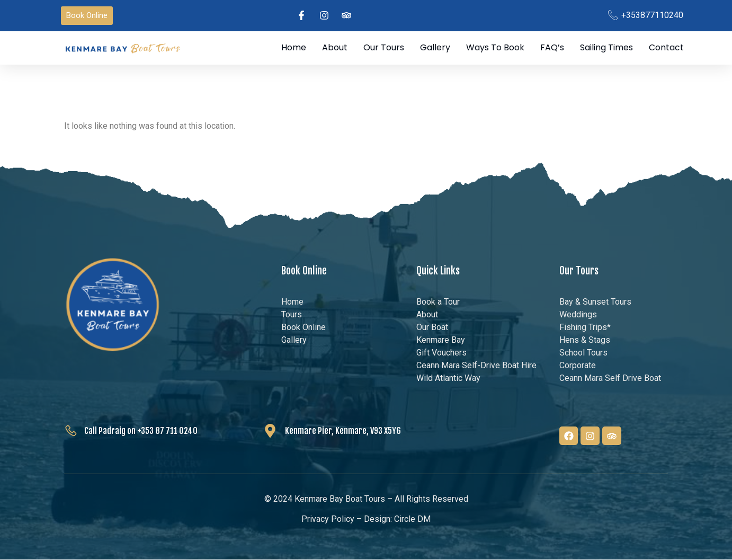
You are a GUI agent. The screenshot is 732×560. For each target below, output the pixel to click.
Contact (666, 48)
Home (294, 48)
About (335, 48)
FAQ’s (552, 48)
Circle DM (412, 519)
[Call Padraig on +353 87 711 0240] (71, 431)
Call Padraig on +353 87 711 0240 (141, 431)
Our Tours (384, 48)
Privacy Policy (328, 519)
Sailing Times (606, 48)
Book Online (304, 271)
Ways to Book (495, 48)
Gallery (435, 48)
